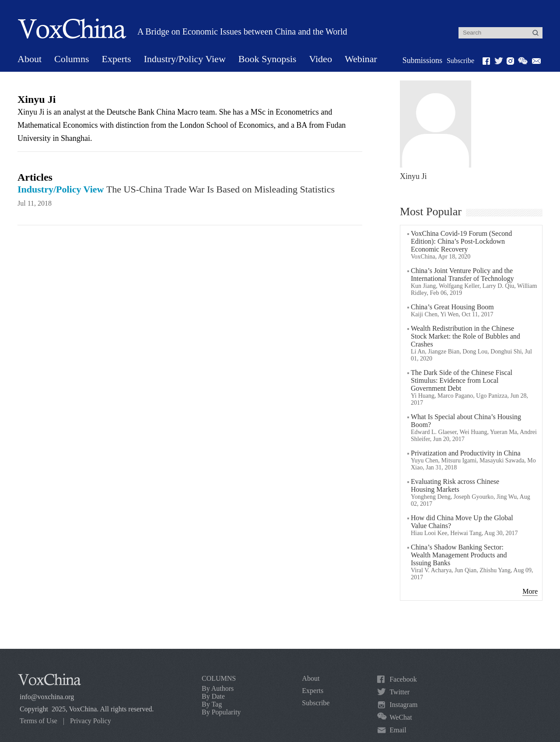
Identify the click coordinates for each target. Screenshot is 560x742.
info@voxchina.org (47, 697)
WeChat (401, 717)
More (530, 591)
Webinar (361, 59)
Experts (116, 59)
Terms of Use (38, 721)
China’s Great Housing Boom (452, 307)
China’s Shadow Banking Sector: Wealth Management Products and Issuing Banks (459, 555)
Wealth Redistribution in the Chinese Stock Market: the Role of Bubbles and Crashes (465, 336)
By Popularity (221, 712)
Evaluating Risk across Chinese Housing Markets (455, 485)
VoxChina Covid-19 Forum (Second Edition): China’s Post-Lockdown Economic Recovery (461, 241)
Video (320, 59)
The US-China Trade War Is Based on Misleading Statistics (176, 189)
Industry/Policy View (185, 59)
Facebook (403, 679)
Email (398, 730)
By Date (213, 696)
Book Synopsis (268, 59)
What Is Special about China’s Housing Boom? (466, 421)
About (30, 59)
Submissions (422, 60)
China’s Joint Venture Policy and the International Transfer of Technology (462, 275)
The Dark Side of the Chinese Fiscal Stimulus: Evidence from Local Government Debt (462, 380)
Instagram (403, 705)
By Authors (218, 688)
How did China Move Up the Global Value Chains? (462, 522)
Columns (72, 59)
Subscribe (460, 61)
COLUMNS (219, 678)
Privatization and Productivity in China (466, 453)
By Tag (212, 704)
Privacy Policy (91, 721)
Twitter (399, 692)
